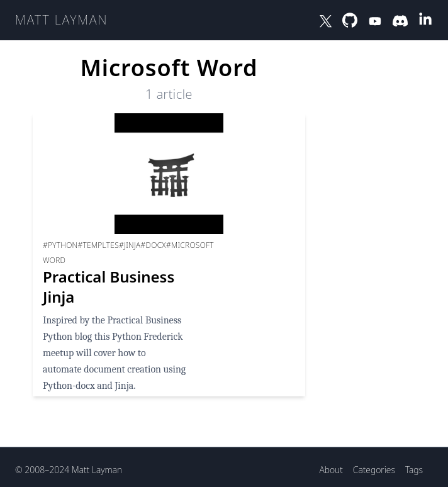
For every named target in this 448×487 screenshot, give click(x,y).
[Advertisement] (377, 239)
